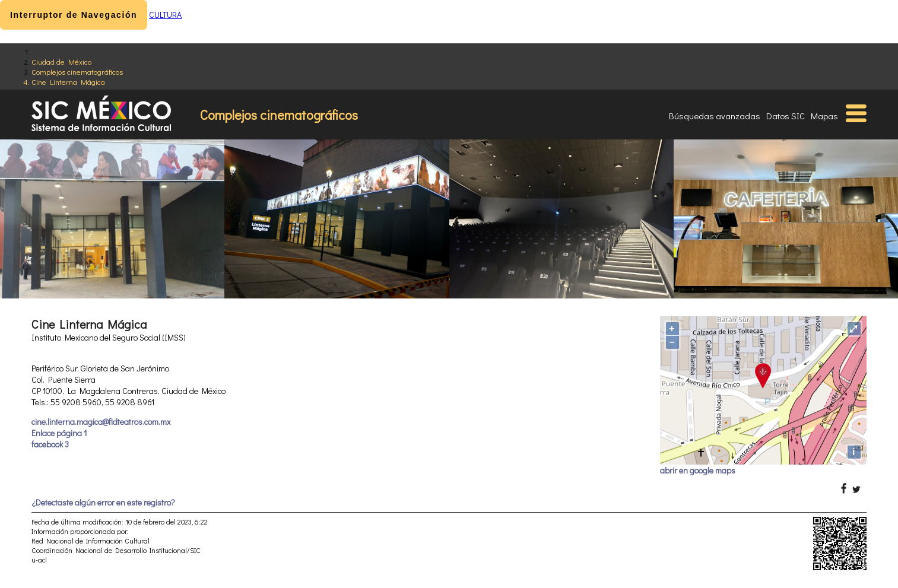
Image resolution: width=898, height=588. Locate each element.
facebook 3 (50, 444)
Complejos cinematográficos (77, 71)
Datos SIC (786, 116)
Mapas (824, 116)
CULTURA (165, 15)
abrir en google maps (698, 470)
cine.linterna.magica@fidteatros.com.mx (101, 422)
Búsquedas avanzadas (715, 116)
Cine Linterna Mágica (68, 82)
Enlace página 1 (59, 433)
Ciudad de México (61, 61)
